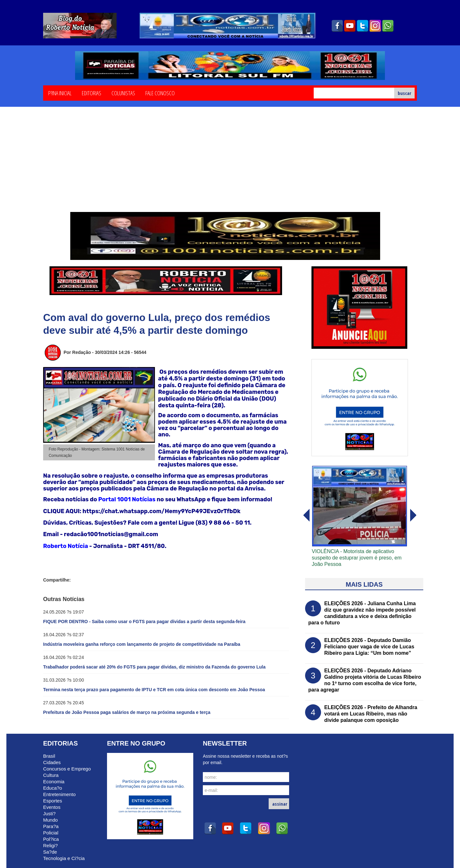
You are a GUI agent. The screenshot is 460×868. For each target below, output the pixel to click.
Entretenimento (59, 794)
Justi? (49, 813)
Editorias (92, 93)
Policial (51, 833)
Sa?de (50, 852)
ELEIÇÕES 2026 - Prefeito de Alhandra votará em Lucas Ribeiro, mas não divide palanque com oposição (371, 714)
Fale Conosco (160, 93)
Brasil (49, 756)
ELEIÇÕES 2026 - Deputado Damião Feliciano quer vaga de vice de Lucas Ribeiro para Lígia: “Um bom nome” (369, 647)
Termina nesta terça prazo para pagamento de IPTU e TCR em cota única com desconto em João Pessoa (154, 690)
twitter (363, 26)
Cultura (51, 775)
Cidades (52, 762)
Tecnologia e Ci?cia (64, 858)
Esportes (53, 801)
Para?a (51, 826)
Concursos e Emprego (67, 769)
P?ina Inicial (60, 93)
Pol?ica (51, 839)
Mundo (50, 820)
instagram (375, 26)
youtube (350, 26)
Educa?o (53, 788)
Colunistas (123, 93)
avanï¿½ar (306, 515)
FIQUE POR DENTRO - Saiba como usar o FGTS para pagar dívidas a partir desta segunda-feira (144, 622)
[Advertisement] (230, 164)
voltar (413, 515)
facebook (337, 26)
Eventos (52, 807)
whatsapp (388, 26)
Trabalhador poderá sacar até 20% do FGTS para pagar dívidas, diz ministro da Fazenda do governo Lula (154, 667)
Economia (54, 782)
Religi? (50, 845)
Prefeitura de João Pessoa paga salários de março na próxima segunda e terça (127, 712)
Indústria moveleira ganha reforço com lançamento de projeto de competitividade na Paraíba (142, 644)
